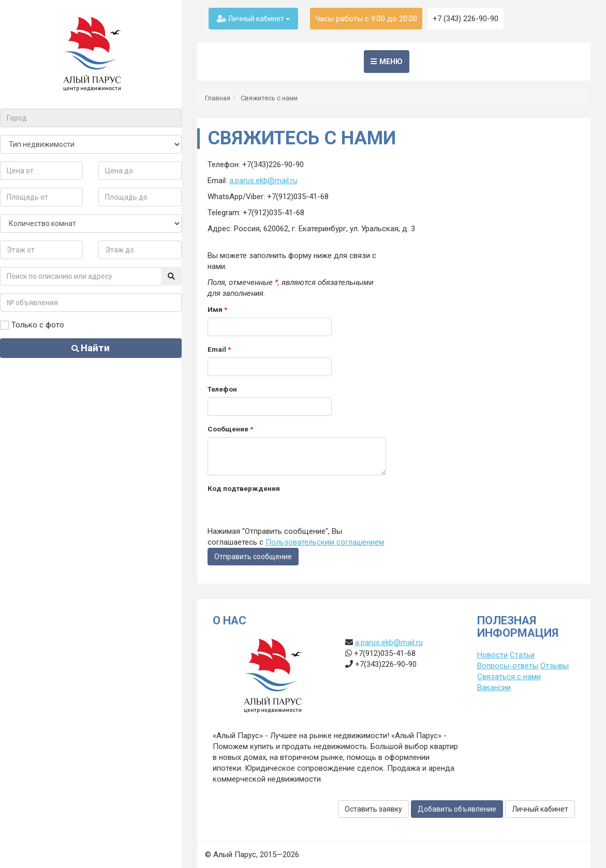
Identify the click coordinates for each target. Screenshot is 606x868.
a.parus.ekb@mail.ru (263, 181)
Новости (492, 655)
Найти (91, 348)
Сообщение (230, 429)
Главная (218, 98)
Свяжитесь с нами (269, 98)
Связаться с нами (509, 677)
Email (219, 349)
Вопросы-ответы (508, 666)
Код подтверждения (244, 488)
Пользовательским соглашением (325, 542)
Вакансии (494, 687)
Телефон (222, 389)
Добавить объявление (457, 809)
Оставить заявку (373, 809)
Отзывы (555, 666)
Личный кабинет (253, 19)
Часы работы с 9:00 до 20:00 (366, 19)
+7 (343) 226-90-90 (465, 19)
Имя (217, 309)
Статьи (522, 655)
